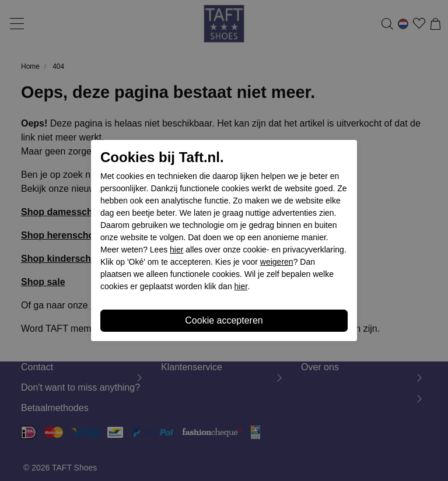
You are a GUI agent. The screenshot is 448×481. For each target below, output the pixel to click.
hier (176, 250)
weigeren (277, 262)
